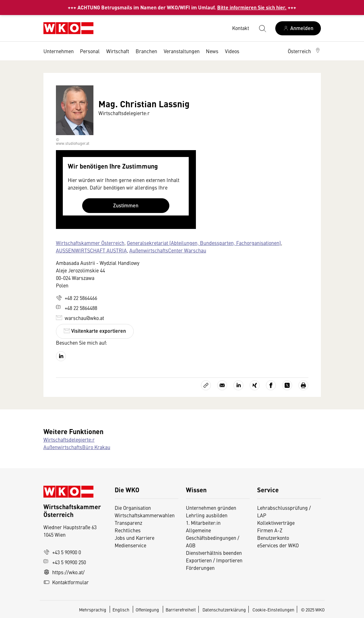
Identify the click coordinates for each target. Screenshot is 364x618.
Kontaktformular (66, 582)
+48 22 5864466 (77, 298)
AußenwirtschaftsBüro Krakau (77, 447)
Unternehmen (59, 51)
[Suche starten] (262, 28)
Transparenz (128, 523)
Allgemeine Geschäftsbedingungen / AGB (213, 538)
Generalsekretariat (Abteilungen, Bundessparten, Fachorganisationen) (204, 243)
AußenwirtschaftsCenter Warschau (168, 250)
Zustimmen (126, 205)
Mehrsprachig (93, 610)
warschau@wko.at (80, 318)
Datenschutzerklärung (224, 610)
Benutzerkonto (273, 538)
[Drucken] (303, 385)
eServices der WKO (278, 545)
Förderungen (200, 568)
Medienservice (130, 545)
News (212, 51)
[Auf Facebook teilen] (271, 385)
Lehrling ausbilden (207, 515)
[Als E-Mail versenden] (222, 385)
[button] (304, 51)
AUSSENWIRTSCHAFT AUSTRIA (91, 250)
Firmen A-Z (270, 530)
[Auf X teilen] (287, 385)
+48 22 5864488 (77, 308)
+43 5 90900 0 (62, 552)
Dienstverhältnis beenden (214, 553)
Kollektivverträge (276, 523)
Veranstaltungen (182, 51)
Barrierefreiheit (181, 610)
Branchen (146, 51)
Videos (232, 51)
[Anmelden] (298, 28)
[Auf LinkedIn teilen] (238, 385)
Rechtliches (128, 530)
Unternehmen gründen (211, 508)
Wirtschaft (118, 51)
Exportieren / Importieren (214, 560)
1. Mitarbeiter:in (203, 523)
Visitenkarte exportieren (95, 331)
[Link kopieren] (206, 385)
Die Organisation (133, 508)
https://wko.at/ (64, 572)
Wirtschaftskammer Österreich (90, 243)
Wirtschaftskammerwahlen (145, 515)
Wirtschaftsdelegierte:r (69, 439)
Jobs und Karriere (135, 538)
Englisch (121, 610)
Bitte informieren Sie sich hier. (252, 7)
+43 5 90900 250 (65, 562)
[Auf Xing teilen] (255, 385)
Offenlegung (147, 610)
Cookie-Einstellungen (273, 610)
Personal (90, 51)
